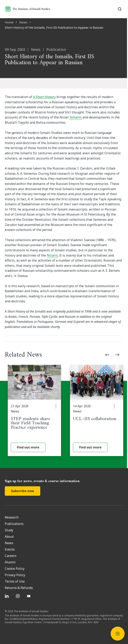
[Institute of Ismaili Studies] (28, 9)
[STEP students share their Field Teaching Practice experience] (34, 410)
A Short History (44, 97)
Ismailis (76, 117)
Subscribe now (23, 491)
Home (9, 22)
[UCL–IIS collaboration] (97, 410)
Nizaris (52, 255)
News (23, 22)
